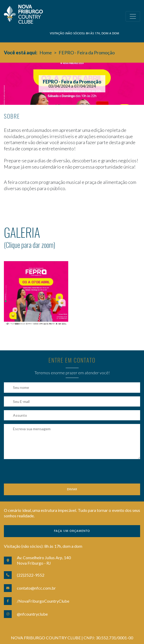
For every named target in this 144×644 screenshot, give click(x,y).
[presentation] (43, 473)
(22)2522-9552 (31, 575)
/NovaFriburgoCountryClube (43, 601)
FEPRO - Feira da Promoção (87, 53)
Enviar (72, 490)
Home (46, 53)
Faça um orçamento (72, 531)
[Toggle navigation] (133, 16)
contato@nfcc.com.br (36, 588)
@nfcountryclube (32, 614)
